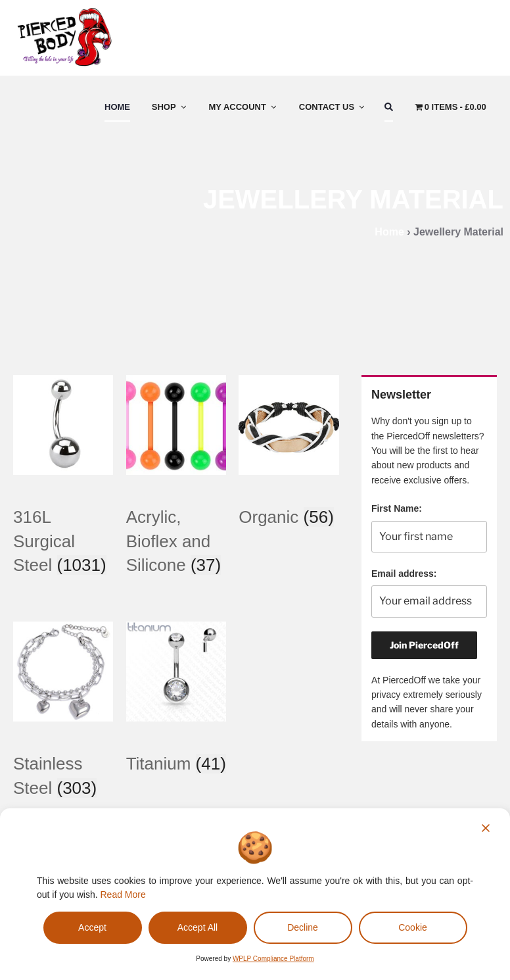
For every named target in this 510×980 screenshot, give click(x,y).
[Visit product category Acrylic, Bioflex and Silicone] (176, 521)
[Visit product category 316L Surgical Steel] (63, 521)
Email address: (404, 574)
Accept (92, 927)
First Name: (397, 508)
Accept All (197, 927)
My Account (243, 107)
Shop (170, 107)
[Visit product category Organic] (289, 497)
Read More (123, 894)
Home (117, 107)
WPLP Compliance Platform (273, 959)
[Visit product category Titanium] (176, 744)
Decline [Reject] (303, 927)
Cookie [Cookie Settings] (413, 927)
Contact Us (333, 107)
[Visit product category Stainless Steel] (63, 756)
